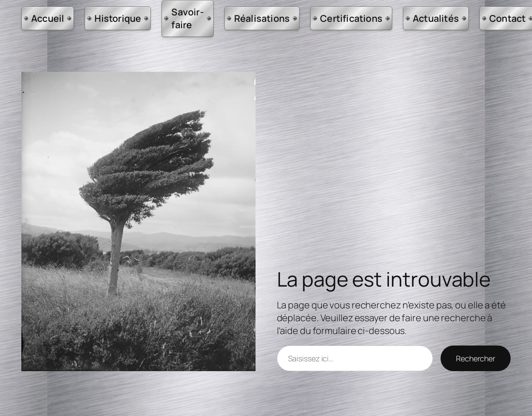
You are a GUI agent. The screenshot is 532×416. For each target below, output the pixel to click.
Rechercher (476, 358)
